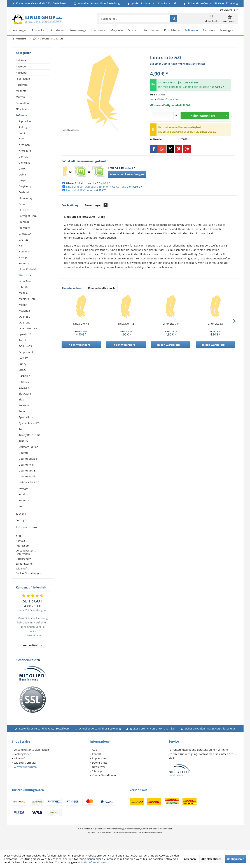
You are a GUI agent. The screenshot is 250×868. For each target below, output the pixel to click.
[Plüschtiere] (172, 30)
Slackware (24, 394)
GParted (23, 240)
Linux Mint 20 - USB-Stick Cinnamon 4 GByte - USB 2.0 (98, 187)
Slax (21, 399)
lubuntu (23, 287)
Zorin (22, 506)
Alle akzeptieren (211, 859)
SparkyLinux (26, 417)
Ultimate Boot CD (29, 482)
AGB (18, 542)
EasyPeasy (25, 186)
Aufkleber (22, 73)
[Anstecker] (39, 30)
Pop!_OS (23, 358)
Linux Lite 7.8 (81, 324)
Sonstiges (22, 520)
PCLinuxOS (25, 346)
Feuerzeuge (23, 79)
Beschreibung (70, 205)
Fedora (23, 204)
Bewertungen (96, 205)
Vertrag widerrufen (25, 773)
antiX (22, 133)
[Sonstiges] (226, 30)
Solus (22, 411)
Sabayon (24, 388)
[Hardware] (98, 30)
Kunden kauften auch (101, 288)
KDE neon (24, 251)
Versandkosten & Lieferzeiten (26, 559)
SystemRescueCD (29, 423)
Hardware (22, 85)
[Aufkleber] (58, 30)
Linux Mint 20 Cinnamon (81, 190)
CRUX (22, 169)
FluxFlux (23, 210)
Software (21, 115)
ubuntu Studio (27, 476)
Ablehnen (190, 859)
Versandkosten (133, 835)
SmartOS (24, 405)
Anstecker (22, 66)
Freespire (24, 228)
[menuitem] (228, 10)
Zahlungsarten (25, 570)
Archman (24, 145)
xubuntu (24, 500)
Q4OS (22, 370)
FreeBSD (24, 222)
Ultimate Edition (28, 447)
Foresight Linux (28, 216)
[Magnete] (117, 30)
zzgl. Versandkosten (171, 99)
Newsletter (99, 773)
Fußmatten (22, 103)
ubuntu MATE (27, 471)
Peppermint (26, 352)
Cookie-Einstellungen (28, 580)
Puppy (22, 364)
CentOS (23, 157)
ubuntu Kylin (26, 465)
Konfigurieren (236, 859)
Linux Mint (25, 281)
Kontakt (20, 547)
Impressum (23, 552)
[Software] (191, 30)
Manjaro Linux (27, 299)
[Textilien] (209, 30)
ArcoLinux (24, 151)
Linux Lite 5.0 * (88, 183)
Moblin (23, 305)
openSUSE (25, 334)
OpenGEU (24, 322)
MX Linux (24, 311)
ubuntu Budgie (28, 459)
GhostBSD (24, 234)
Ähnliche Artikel (72, 288)
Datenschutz (23, 565)
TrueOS (23, 441)
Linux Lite (25, 275)
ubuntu (23, 453)
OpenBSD (24, 317)
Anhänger (22, 60)
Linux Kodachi (27, 269)
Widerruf (21, 575)
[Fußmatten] (151, 30)
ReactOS (24, 382)
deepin (23, 180)
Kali (21, 246)
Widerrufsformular (25, 769)
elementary (25, 198)
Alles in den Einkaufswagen (127, 174)
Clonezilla (24, 163)
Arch (21, 139)
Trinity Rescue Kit (29, 435)
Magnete (21, 91)
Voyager (23, 488)
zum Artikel (32, 651)
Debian (23, 174)
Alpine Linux (26, 121)
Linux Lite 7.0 (171, 324)
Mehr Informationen (94, 862)
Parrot (22, 340)
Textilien (21, 514)
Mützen (20, 97)
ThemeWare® (155, 839)
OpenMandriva (28, 328)
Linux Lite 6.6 (216, 324)
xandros (23, 494)
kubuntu (24, 263)
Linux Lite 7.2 (126, 324)
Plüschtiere (23, 109)
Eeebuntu (24, 192)
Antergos (24, 127)
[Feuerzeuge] (78, 30)
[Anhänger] (20, 30)
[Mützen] (133, 30)
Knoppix (23, 257)
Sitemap (97, 777)
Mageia (23, 293)
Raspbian (24, 376)
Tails (21, 429)
